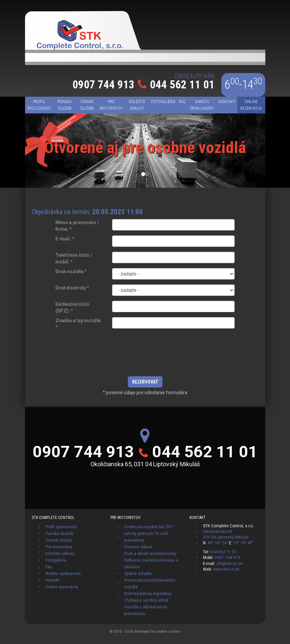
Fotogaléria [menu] (163, 102)
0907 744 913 (103, 85)
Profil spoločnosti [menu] (39, 105)
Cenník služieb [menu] (87, 105)
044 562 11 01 (182, 85)
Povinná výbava (138, 547)
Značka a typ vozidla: (79, 324)
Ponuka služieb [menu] (65, 105)
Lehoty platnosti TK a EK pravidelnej (146, 537)
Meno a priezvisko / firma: (77, 226)
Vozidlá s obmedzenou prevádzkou (146, 610)
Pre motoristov (59, 547)
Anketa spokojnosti (63, 574)
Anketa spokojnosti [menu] (202, 105)
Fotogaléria (56, 560)
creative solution (168, 631)
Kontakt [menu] (227, 102)
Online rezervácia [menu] (251, 105)
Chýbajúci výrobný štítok (146, 600)
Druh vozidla (71, 271)
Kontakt (52, 580)
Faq (49, 567)
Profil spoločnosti (61, 527)
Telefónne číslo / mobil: (74, 258)
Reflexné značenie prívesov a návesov (151, 564)
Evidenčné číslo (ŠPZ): (72, 307)
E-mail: (65, 239)
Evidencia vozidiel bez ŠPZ (149, 527)
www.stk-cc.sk (226, 569)
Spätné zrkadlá (138, 574)
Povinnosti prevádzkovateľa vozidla (150, 584)
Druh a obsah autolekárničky (150, 554)
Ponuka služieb (59, 534)
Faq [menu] (182, 102)
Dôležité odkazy (60, 554)
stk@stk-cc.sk (229, 564)
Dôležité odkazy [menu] (137, 105)
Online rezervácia (62, 587)
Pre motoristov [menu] (111, 105)
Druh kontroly (72, 288)
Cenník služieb (59, 540)
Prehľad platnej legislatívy (148, 594)
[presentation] (145, 357)
